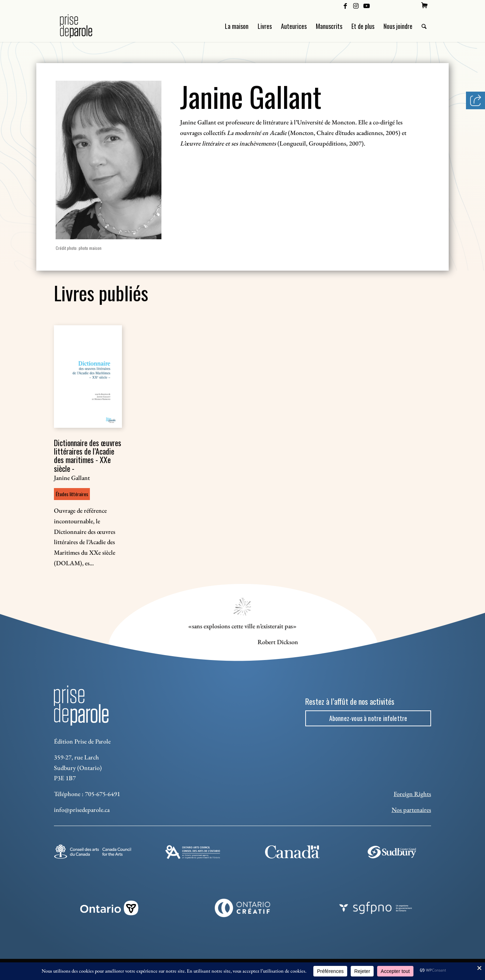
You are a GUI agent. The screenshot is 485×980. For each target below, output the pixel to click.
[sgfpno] (376, 908)
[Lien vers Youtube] (367, 5)
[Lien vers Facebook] (345, 5)
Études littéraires (72, 494)
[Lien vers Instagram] (356, 5)
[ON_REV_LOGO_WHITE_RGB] (109, 908)
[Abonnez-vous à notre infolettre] (368, 719)
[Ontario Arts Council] (193, 852)
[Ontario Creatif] (243, 908)
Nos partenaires (411, 810)
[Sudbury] (392, 852)
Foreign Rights (412, 794)
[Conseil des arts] (93, 852)
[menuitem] (424, 5)
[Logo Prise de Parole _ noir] (84, 26)
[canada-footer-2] (292, 852)
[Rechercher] (424, 26)
